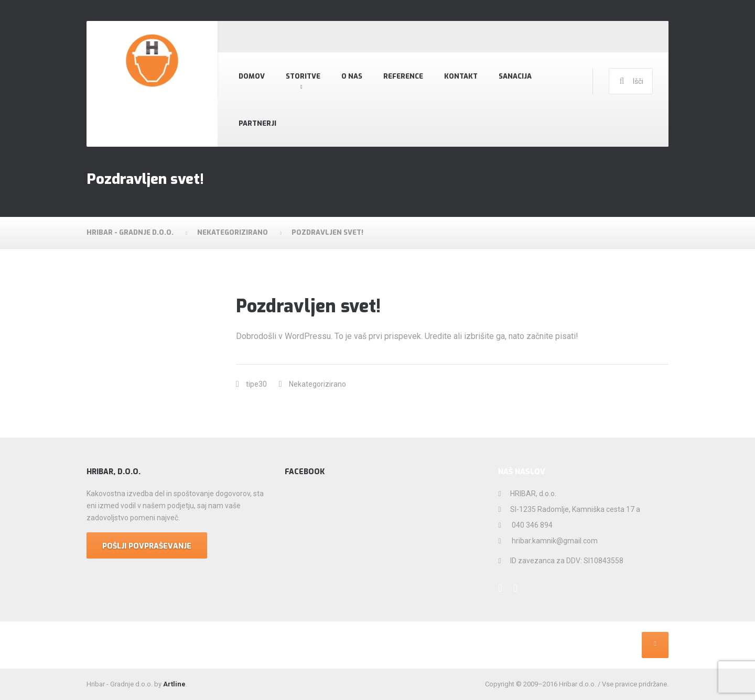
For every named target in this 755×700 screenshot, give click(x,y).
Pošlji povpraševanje (147, 546)
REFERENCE (403, 76)
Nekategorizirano (317, 384)
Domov (252, 76)
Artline (174, 684)
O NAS (352, 76)
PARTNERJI (257, 123)
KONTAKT (461, 76)
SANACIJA (515, 76)
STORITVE (303, 76)
